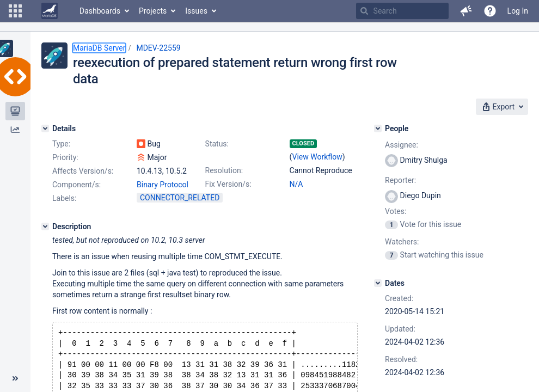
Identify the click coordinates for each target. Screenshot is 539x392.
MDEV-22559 (158, 48)
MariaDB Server (99, 48)
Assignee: (402, 145)
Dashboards (100, 11)
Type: (61, 144)
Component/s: (76, 185)
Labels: (64, 198)
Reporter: (400, 180)
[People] (378, 128)
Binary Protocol (163, 185)
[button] (15, 11)
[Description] (45, 226)
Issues (196, 11)
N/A (296, 184)
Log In (518, 11)
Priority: (65, 157)
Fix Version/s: (228, 184)
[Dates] (378, 283)
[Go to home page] (50, 11)
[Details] (45, 128)
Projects (153, 11)
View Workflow (317, 157)
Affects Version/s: (83, 171)
